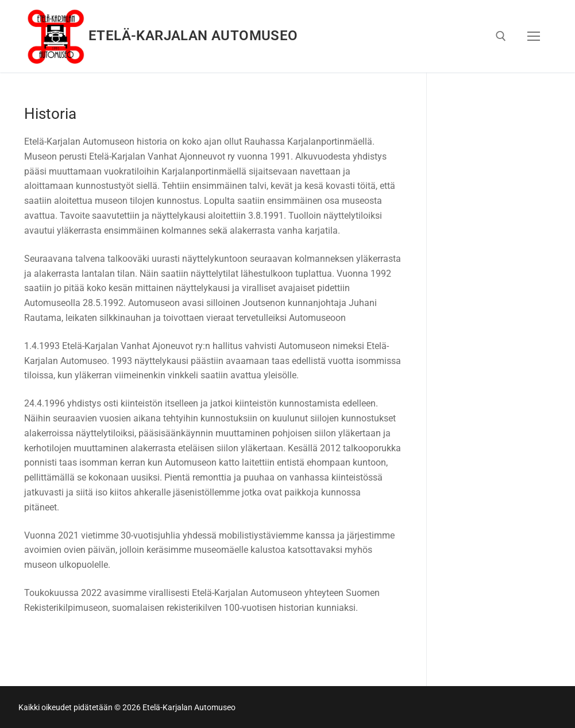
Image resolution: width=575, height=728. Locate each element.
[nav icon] (534, 36)
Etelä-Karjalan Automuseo (193, 36)
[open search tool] (501, 36)
